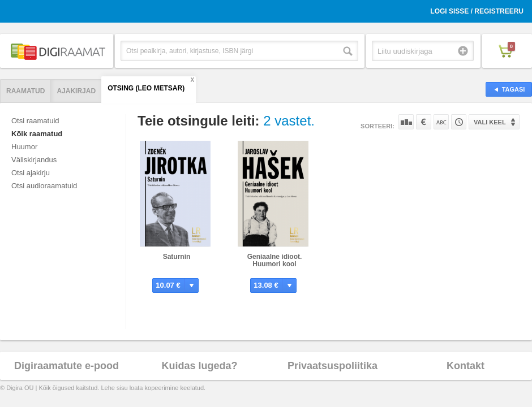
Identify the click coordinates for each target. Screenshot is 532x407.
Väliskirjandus (34, 160)
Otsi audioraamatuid (44, 186)
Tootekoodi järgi (459, 122)
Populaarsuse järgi (406, 122)
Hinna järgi (424, 122)
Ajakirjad (76, 91)
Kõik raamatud (37, 134)
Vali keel (490, 122)
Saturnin (177, 257)
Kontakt (466, 366)
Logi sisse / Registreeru (477, 11)
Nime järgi (441, 122)
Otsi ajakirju (31, 173)
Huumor (24, 147)
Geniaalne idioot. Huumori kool (275, 260)
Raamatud (25, 91)
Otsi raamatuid (35, 121)
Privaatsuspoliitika (332, 366)
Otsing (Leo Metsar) (146, 88)
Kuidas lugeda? (199, 366)
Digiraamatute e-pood (66, 366)
